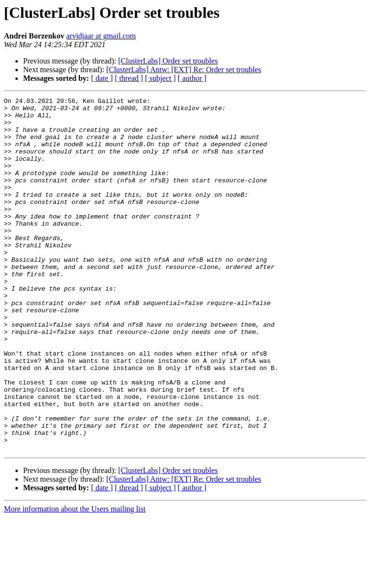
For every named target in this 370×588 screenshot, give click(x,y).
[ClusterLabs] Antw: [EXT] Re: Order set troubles (184, 70)
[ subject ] (160, 78)
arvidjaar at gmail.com (101, 36)
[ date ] (102, 78)
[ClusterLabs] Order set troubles (168, 61)
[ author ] (192, 78)
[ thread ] (129, 78)
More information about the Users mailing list (75, 580)
